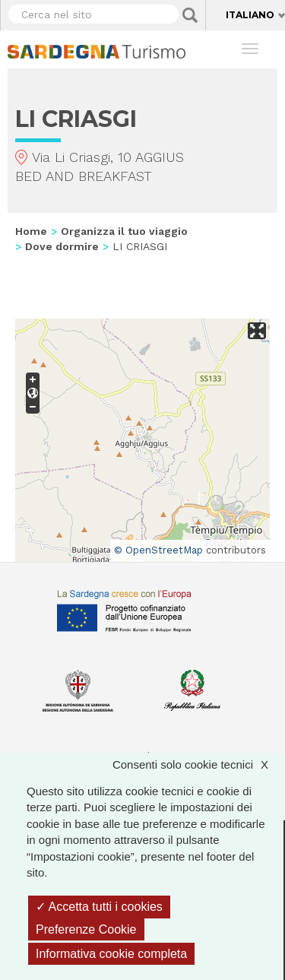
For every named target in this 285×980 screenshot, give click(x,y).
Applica (190, 15)
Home (31, 231)
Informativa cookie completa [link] (111, 954)
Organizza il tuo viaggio (124, 231)
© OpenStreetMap (158, 550)
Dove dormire (62, 246)
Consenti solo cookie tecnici (198, 764)
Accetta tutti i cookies (99, 907)
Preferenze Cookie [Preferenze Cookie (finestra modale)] (86, 929)
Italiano (250, 15)
